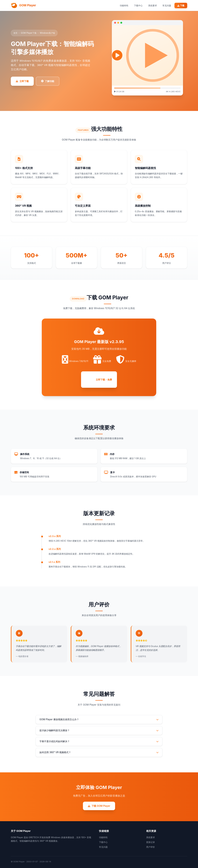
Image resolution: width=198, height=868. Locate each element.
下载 (181, 5)
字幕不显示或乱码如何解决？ (99, 746)
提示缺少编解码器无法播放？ (99, 735)
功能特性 (124, 5)
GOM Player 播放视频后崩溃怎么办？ (99, 724)
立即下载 (22, 81)
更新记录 (151, 842)
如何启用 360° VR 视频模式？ (99, 757)
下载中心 (138, 5)
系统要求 (153, 5)
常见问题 (167, 5)
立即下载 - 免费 (99, 382)
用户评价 (151, 847)
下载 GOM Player (99, 810)
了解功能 (48, 81)
